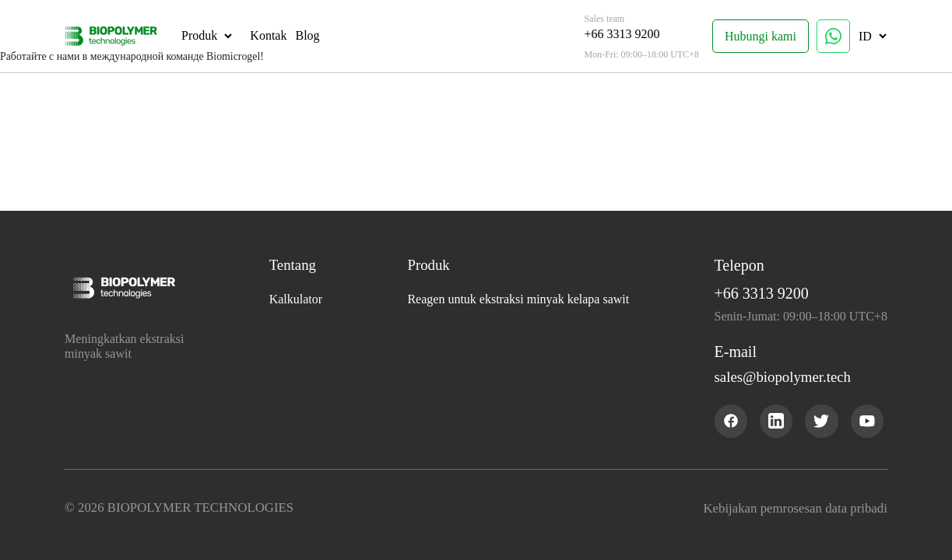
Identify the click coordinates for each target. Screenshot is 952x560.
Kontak (264, 35)
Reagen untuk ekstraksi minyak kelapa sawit (520, 301)
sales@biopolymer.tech (791, 380)
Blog (303, 35)
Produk (195, 35)
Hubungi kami (764, 36)
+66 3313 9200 (626, 34)
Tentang (293, 268)
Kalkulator (294, 301)
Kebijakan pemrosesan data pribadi (793, 509)
